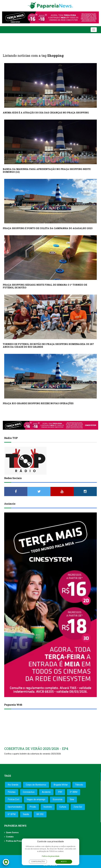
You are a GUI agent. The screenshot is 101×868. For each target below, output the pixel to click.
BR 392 (40, 814)
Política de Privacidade (17, 841)
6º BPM (12, 814)
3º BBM (74, 792)
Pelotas (12, 792)
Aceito (64, 862)
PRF (60, 792)
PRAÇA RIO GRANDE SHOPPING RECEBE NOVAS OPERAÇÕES (38, 403)
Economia (58, 799)
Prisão (33, 807)
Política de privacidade (51, 856)
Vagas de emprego (36, 799)
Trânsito (79, 785)
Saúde (26, 814)
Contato (10, 837)
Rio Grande (13, 785)
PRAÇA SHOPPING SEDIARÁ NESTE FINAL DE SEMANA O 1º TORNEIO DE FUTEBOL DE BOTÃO (45, 286)
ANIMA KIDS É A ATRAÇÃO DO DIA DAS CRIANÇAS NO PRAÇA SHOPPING (46, 113)
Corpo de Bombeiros (36, 785)
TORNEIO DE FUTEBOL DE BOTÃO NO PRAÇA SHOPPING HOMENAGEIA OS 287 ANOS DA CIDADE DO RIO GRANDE (48, 345)
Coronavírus (29, 792)
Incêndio (48, 807)
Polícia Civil (13, 799)
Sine (72, 799)
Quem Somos (12, 832)
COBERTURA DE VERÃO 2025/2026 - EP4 (36, 749)
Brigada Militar (61, 785)
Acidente (46, 792)
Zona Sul (78, 807)
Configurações (38, 862)
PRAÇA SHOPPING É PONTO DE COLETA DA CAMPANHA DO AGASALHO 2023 (48, 228)
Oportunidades (15, 807)
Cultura (63, 807)
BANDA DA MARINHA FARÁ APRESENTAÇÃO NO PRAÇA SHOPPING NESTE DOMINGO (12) (47, 170)
